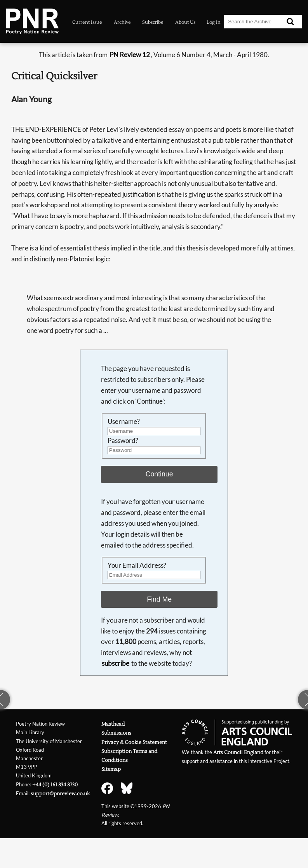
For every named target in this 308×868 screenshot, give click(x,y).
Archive (122, 22)
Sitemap (111, 769)
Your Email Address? (137, 565)
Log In (214, 22)
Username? (124, 421)
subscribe (116, 663)
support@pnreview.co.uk (60, 794)
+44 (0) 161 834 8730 (55, 785)
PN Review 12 (130, 55)
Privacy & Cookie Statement (134, 742)
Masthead (113, 724)
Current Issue (87, 22)
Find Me (159, 599)
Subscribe (153, 22)
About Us (185, 22)
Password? (123, 440)
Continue (159, 474)
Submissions (116, 733)
